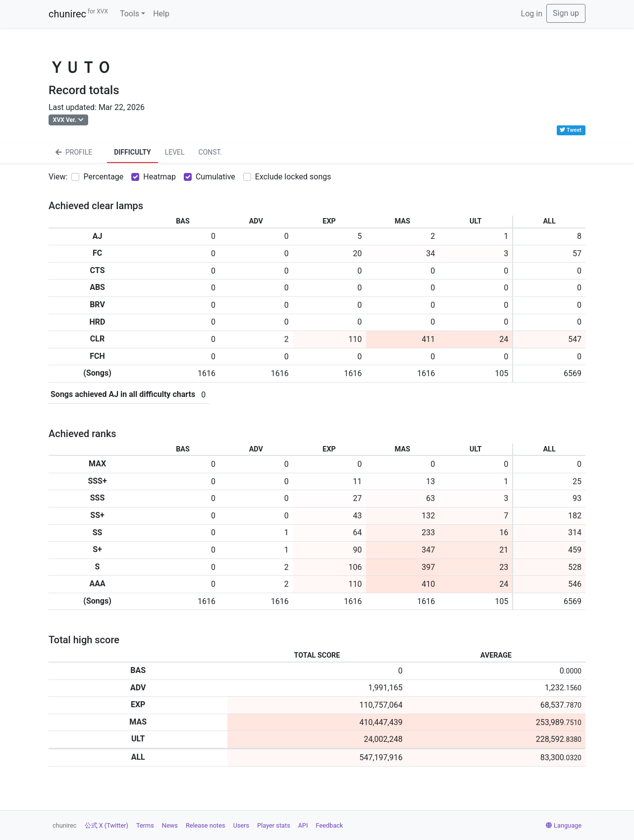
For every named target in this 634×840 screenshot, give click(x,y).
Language (564, 825)
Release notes (206, 825)
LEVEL (175, 152)
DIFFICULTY (132, 152)
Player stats (274, 825)
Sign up (566, 13)
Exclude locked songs (293, 177)
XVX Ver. (65, 120)
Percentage (103, 177)
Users (241, 825)
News (170, 825)
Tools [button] (130, 14)
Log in (532, 14)
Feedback (330, 825)
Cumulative (215, 177)
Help (161, 14)
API (303, 825)
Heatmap (159, 177)
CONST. (211, 152)
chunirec (78, 14)
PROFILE (74, 152)
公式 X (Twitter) (106, 825)
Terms (145, 825)
